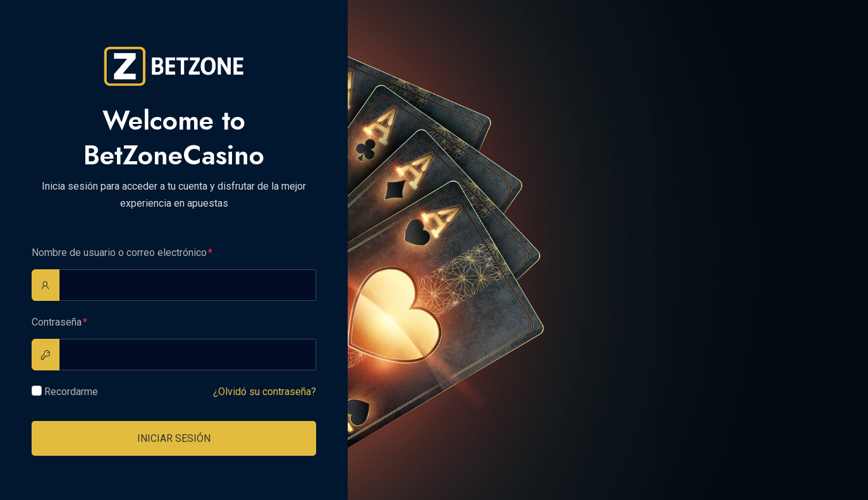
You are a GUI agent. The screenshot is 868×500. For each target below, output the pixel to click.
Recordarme (71, 392)
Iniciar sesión (174, 438)
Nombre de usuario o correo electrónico (119, 253)
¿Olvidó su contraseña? (265, 392)
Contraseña (57, 322)
